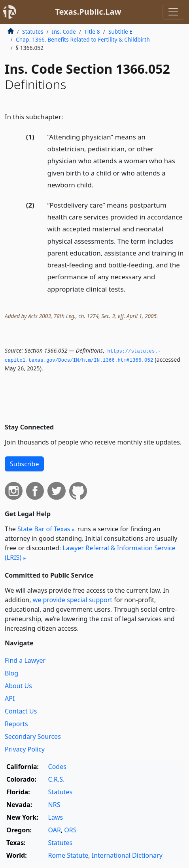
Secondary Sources (33, 736)
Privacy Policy (25, 749)
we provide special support (73, 600)
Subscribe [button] (24, 464)
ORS (70, 830)
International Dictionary (127, 855)
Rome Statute (68, 855)
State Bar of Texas (44, 529)
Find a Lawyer (25, 660)
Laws (56, 817)
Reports (16, 724)
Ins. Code (64, 31)
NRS (54, 805)
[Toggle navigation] (173, 12)
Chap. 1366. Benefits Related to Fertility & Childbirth (83, 39)
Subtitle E (120, 31)
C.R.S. (57, 779)
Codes (57, 767)
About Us (18, 686)
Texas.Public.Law (88, 12)
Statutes (33, 31)
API (10, 698)
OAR (55, 830)
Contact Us (21, 711)
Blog (11, 673)
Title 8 (92, 31)
